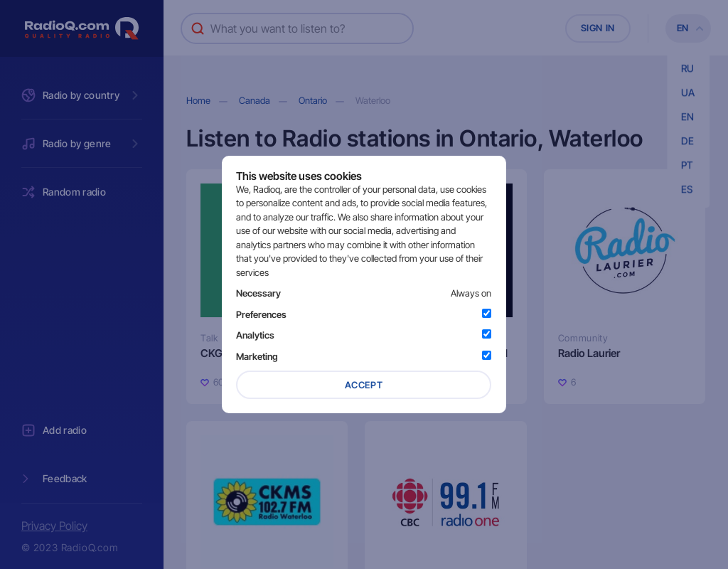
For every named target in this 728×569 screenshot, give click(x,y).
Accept (364, 385)
